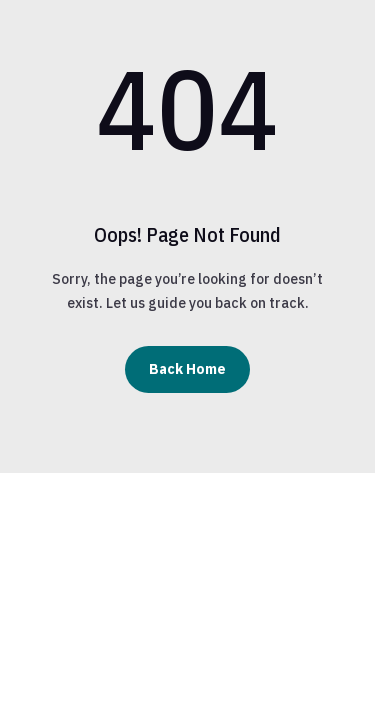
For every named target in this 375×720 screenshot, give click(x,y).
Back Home (187, 369)
